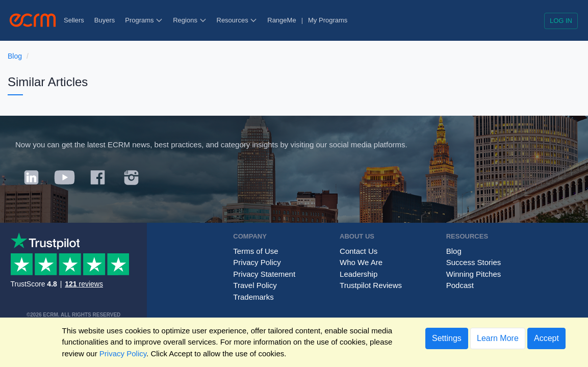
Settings (447, 338)
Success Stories (474, 262)
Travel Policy (255, 285)
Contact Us (359, 251)
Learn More (498, 338)
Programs (144, 20)
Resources (237, 20)
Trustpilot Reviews (371, 285)
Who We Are (361, 262)
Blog (15, 56)
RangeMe (282, 20)
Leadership (359, 274)
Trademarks (253, 297)
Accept (546, 338)
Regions (189, 20)
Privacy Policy (257, 262)
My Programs (328, 20)
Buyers (105, 20)
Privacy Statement (264, 274)
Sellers (74, 20)
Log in (561, 21)
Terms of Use (255, 251)
